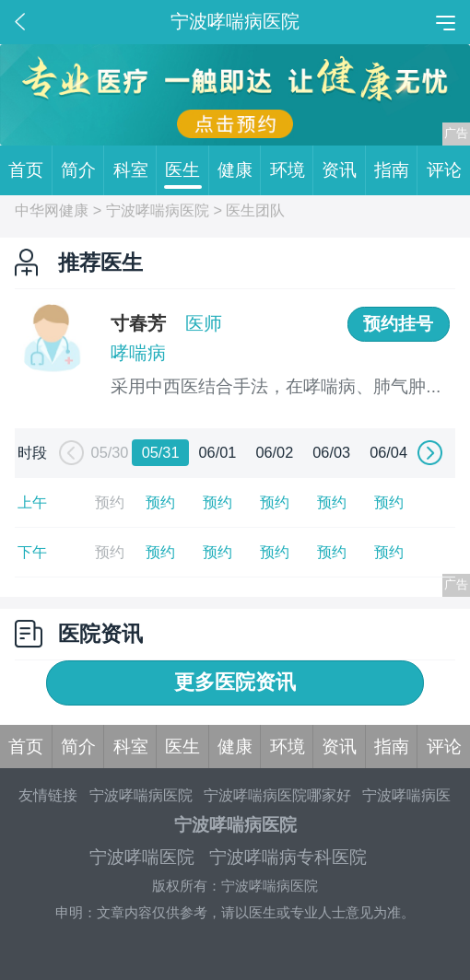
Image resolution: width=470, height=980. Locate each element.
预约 (160, 502)
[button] (69, 453)
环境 (292, 170)
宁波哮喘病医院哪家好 (277, 795)
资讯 (343, 170)
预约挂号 (398, 324)
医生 (187, 170)
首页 (30, 170)
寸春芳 (138, 323)
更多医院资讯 (235, 682)
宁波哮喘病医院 (158, 210)
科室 (135, 170)
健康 (239, 170)
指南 (396, 170)
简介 (82, 170)
